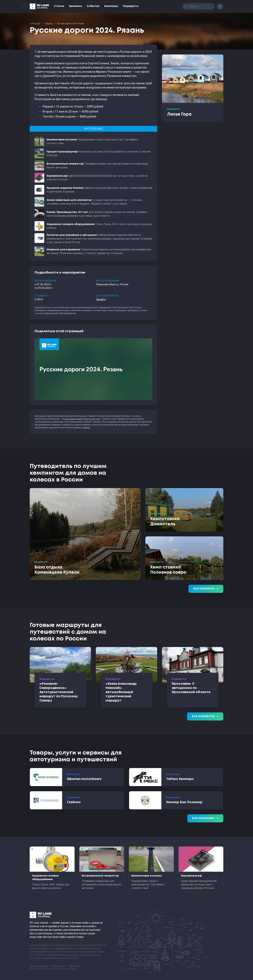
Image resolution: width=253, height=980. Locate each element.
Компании (111, 6)
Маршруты (131, 6)
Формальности (58, 966)
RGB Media (72, 969)
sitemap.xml (74, 966)
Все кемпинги (206, 589)
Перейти (101, 299)
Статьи (59, 6)
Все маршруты (205, 716)
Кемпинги (76, 6)
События (93, 6)
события (86, 428)
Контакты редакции (39, 966)
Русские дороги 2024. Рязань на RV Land (81, 419)
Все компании (205, 818)
